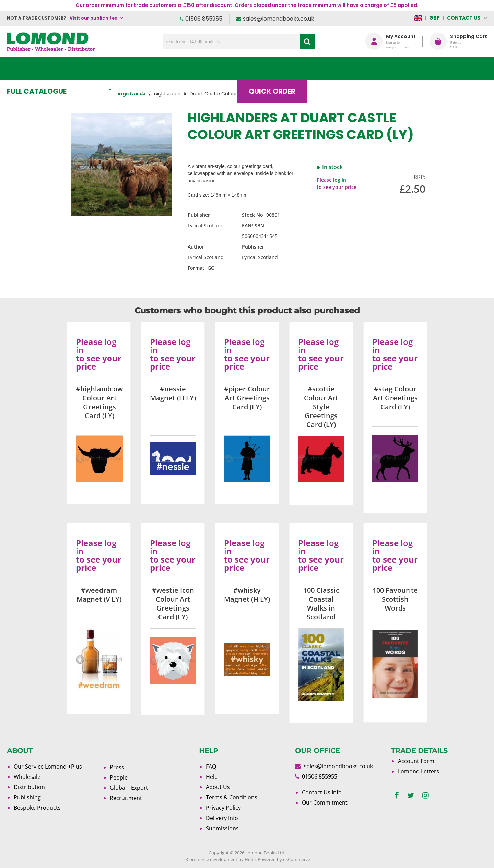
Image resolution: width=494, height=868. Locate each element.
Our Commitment (325, 803)
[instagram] (426, 795)
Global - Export (129, 788)
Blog (334, 69)
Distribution (29, 787)
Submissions (222, 828)
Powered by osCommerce (284, 859)
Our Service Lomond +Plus (48, 767)
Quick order (278, 69)
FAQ (211, 767)
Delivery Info (222, 818)
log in (340, 180)
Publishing (27, 797)
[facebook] (397, 795)
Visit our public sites (93, 18)
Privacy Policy (223, 808)
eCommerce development (211, 859)
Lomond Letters (419, 771)
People (119, 777)
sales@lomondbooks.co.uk (279, 19)
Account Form (416, 761)
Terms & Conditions (232, 797)
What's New (160, 69)
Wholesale (27, 777)
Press (117, 767)
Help (212, 777)
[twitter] (411, 795)
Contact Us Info (322, 792)
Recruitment (126, 798)
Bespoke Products (37, 808)
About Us (385, 69)
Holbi (250, 859)
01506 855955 (204, 19)
